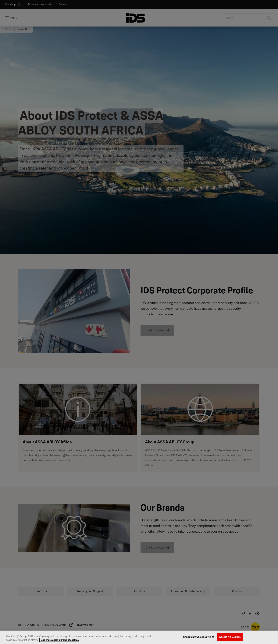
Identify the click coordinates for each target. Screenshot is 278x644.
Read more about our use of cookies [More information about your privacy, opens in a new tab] (59, 641)
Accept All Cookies (230, 638)
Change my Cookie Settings (199, 638)
